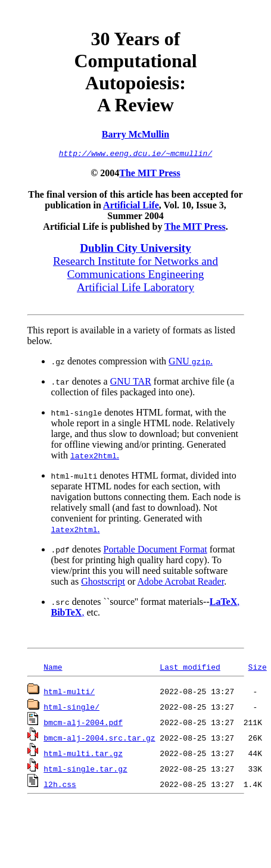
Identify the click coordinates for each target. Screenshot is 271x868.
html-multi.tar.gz (83, 755)
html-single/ (71, 708)
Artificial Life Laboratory (135, 289)
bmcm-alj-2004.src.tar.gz (99, 739)
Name (53, 669)
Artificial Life (131, 207)
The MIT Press (150, 175)
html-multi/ (69, 693)
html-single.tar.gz (85, 770)
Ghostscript (103, 583)
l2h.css (60, 786)
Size (258, 669)
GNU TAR (131, 383)
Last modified (190, 669)
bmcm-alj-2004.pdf (83, 724)
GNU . (191, 363)
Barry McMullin (135, 134)
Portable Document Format (155, 551)
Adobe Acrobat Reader (180, 583)
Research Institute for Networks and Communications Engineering (135, 269)
